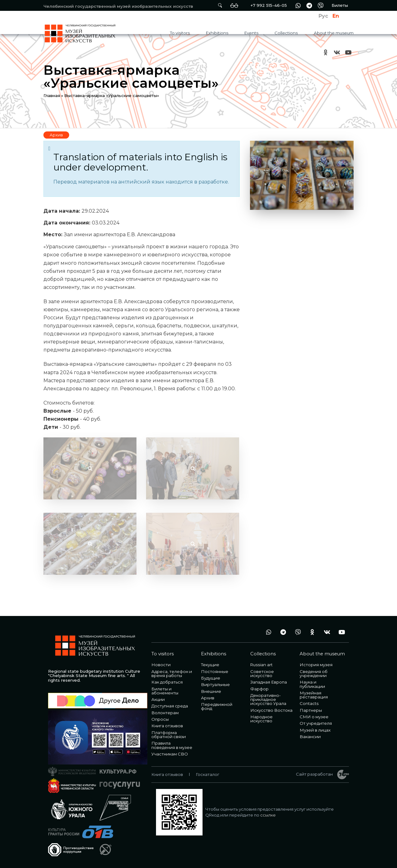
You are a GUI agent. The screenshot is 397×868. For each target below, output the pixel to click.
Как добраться (167, 682)
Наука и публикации (312, 684)
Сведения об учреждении (314, 673)
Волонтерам (165, 713)
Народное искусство (261, 719)
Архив (56, 135)
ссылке (268, 815)
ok (326, 52)
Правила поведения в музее (172, 745)
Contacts (309, 703)
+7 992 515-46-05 (269, 5)
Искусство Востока (271, 710)
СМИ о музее (314, 717)
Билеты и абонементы (165, 691)
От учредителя (316, 723)
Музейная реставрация (314, 695)
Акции (158, 699)
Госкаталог (207, 774)
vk (337, 52)
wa (298, 5)
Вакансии (310, 737)
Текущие (210, 665)
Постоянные (215, 671)
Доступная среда (170, 706)
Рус (323, 16)
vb (320, 5)
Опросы (160, 719)
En (336, 16)
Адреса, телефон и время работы (172, 673)
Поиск (220, 5)
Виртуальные (215, 684)
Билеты (340, 5)
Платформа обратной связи (169, 735)
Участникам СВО (170, 754)
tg (309, 5)
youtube (348, 52)
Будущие (211, 678)
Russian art (261, 665)
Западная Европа (269, 682)
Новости (161, 665)
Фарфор (259, 689)
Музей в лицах (315, 730)
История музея (316, 665)
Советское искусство (262, 673)
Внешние (211, 691)
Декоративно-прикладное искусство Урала (268, 700)
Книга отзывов (167, 726)
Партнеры (311, 710)
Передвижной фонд (217, 706)
